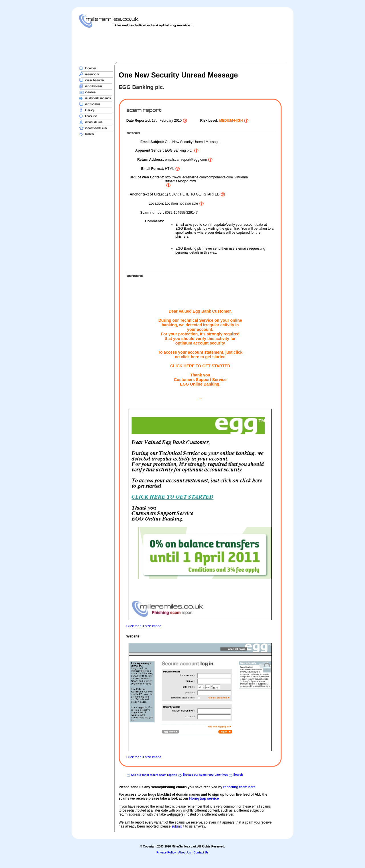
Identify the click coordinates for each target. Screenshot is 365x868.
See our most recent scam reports (154, 775)
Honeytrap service (204, 798)
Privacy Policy (166, 852)
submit (176, 826)
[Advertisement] (182, 45)
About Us (184, 852)
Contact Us (201, 852)
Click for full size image (144, 626)
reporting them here (239, 787)
